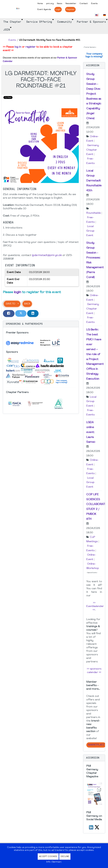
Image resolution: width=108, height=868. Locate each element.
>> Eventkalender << (95, 606)
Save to (10, 304)
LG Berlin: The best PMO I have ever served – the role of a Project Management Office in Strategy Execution (95, 354)
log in (18, 47)
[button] (41, 324)
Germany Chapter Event (93, 150)
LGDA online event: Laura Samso (91, 432)
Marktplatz (96, 745)
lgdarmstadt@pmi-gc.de (47, 255)
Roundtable (94, 213)
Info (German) (54, 862)
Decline (65, 857)
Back (27, 304)
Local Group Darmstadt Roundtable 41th (94, 181)
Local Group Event (90, 231)
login (18, 292)
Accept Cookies (48, 857)
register (30, 47)
